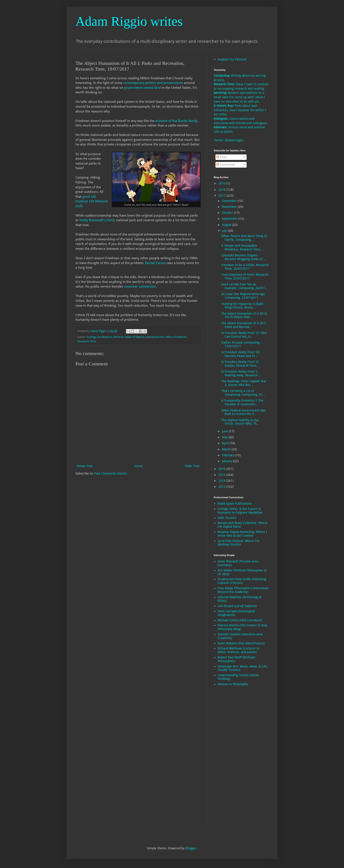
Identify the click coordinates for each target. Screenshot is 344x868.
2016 (222, 469)
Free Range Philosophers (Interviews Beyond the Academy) (243, 590)
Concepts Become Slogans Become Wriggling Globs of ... (244, 257)
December (230, 201)
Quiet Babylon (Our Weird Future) (241, 643)
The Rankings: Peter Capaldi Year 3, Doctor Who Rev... (244, 383)
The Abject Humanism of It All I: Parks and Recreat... (244, 325)
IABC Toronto (227, 518)
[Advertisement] (231, 759)
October (228, 213)
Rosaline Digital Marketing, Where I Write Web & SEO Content (242, 534)
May (225, 437)
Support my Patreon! (232, 59)
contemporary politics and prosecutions (153, 83)
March (227, 449)
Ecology (92, 337)
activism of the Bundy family (176, 121)
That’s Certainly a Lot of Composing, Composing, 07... (243, 393)
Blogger (191, 848)
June (226, 431)
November (230, 207)
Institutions (105, 337)
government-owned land (142, 88)
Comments (226, 165)
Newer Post (85, 466)
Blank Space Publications (235, 504)
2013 (222, 487)
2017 (222, 196)
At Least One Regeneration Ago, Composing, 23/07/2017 (244, 296)
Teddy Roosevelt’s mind (97, 220)
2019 (222, 183)
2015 (222, 475)
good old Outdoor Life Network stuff (92, 201)
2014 (222, 481)
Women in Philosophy (233, 684)
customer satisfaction (140, 286)
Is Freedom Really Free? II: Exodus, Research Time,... (241, 364)
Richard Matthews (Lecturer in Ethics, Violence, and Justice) (238, 650)
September (230, 219)
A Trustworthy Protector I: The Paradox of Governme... (242, 402)
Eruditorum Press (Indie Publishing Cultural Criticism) (242, 581)
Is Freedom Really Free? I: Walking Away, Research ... (241, 373)
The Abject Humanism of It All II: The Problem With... (244, 315)
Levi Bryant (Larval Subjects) (237, 606)
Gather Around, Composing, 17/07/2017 (241, 344)
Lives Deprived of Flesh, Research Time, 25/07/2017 (245, 276)
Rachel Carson (156, 263)
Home (139, 466)
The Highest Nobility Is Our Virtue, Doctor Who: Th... (240, 422)
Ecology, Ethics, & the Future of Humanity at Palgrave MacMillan (240, 511)
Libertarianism (155, 337)
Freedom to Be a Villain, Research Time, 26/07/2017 (245, 267)
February (229, 455)
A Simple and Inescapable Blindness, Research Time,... (243, 247)
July (225, 231)
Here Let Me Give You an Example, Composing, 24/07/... (244, 286)
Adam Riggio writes (129, 21)
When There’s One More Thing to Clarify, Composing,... (244, 238)
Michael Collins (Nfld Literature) (240, 620)
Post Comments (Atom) (110, 473)
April (226, 443)
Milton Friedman (176, 337)
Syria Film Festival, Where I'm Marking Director (238, 543)
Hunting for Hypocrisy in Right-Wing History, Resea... (243, 306)
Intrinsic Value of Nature (129, 337)
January (228, 461)
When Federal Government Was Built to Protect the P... (244, 412)
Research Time (87, 341)
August (227, 225)
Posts (222, 157)
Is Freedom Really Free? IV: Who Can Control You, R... (244, 335)
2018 (222, 190)
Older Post (192, 466)
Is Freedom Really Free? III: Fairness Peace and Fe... (241, 354)
